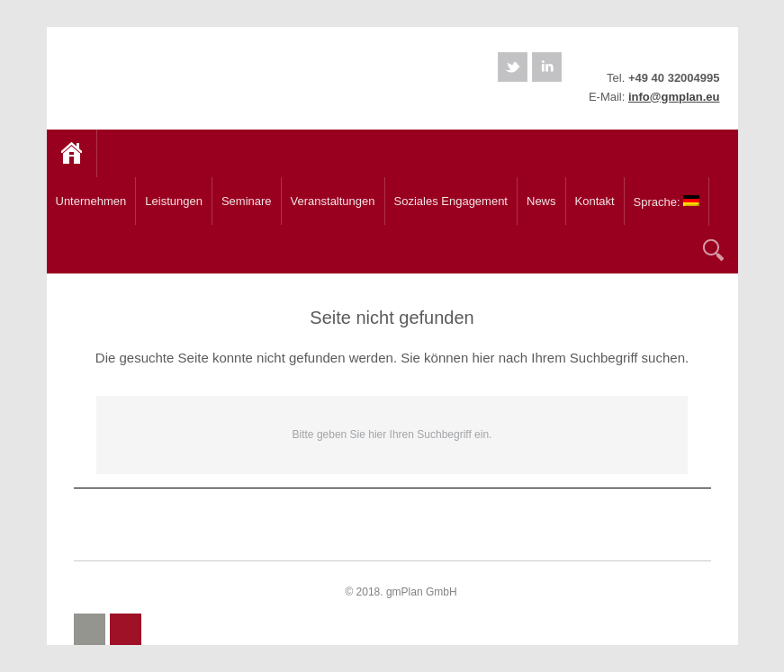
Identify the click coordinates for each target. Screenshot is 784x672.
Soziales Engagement (451, 201)
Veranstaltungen (333, 201)
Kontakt (595, 201)
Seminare (243, 197)
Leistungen (170, 197)
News (541, 201)
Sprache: (663, 197)
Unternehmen (87, 197)
